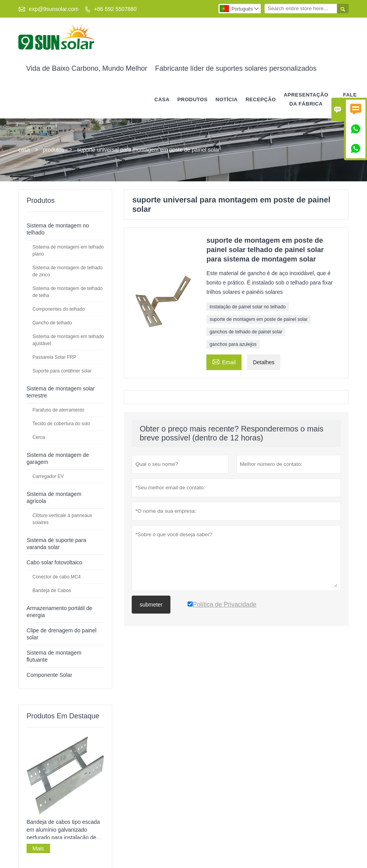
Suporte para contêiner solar (62, 370)
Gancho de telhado (52, 322)
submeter (151, 604)
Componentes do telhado (59, 309)
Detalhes (264, 362)
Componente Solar (49, 675)
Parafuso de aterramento (58, 410)
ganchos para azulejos (233, 344)
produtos (192, 99)
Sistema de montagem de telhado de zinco (67, 271)
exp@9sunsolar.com (54, 9)
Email (224, 361)
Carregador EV (48, 476)
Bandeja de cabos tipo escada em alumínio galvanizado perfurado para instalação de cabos (63, 830)
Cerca (39, 437)
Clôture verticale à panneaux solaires (62, 519)
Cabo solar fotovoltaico (54, 562)
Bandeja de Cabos (52, 590)
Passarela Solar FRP (54, 357)
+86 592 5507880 (115, 9)
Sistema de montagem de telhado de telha (67, 292)
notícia (226, 99)
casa (162, 99)
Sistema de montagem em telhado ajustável (68, 340)
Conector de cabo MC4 (56, 576)
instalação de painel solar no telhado (248, 306)
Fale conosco (350, 99)
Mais (38, 848)
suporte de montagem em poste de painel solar (259, 319)
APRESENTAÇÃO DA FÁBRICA (306, 99)
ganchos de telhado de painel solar (246, 331)
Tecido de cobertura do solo (61, 423)
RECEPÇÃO (261, 99)
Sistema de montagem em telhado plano (68, 250)
